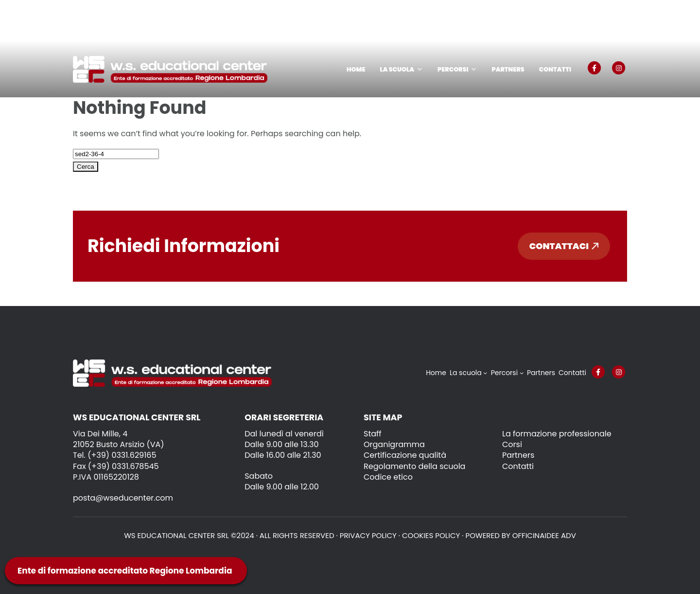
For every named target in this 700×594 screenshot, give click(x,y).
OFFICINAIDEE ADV (544, 535)
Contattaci (564, 246)
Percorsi (453, 69)
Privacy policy (368, 535)
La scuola (397, 69)
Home (356, 69)
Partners (508, 69)
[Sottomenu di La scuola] (485, 373)
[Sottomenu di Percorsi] (522, 373)
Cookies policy (431, 535)
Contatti (555, 69)
